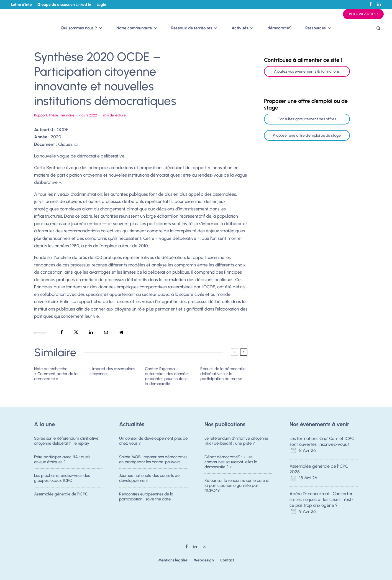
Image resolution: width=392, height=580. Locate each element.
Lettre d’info (21, 5)
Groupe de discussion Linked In (64, 5)
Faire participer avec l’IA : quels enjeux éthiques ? (62, 459)
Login (101, 5)
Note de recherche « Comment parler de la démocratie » (56, 374)
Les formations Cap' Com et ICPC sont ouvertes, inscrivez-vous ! (322, 441)
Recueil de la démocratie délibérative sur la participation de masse (223, 374)
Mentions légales (173, 560)
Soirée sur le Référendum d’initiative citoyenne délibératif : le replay (66, 441)
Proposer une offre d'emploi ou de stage (307, 135)
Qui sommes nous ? (79, 28)
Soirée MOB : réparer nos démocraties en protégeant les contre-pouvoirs (153, 459)
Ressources (316, 28)
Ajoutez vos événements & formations (307, 71)
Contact (227, 560)
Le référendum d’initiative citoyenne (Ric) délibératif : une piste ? (236, 441)
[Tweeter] (76, 332)
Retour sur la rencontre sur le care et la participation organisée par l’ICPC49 (237, 486)
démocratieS (280, 28)
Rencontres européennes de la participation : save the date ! (146, 499)
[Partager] (62, 332)
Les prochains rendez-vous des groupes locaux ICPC (62, 479)
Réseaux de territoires (192, 28)
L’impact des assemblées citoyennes (112, 371)
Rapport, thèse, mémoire (54, 115)
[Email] (106, 332)
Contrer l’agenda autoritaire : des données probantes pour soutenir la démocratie (167, 376)
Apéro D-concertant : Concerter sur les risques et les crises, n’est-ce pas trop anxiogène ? (321, 499)
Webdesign (204, 560)
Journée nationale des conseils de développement (149, 479)
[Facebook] (371, 4)
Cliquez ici (68, 144)
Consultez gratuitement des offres (307, 119)
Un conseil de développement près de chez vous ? (153, 441)
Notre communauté (134, 28)
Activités (240, 28)
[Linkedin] (379, 4)
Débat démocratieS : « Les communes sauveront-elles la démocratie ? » (231, 462)
